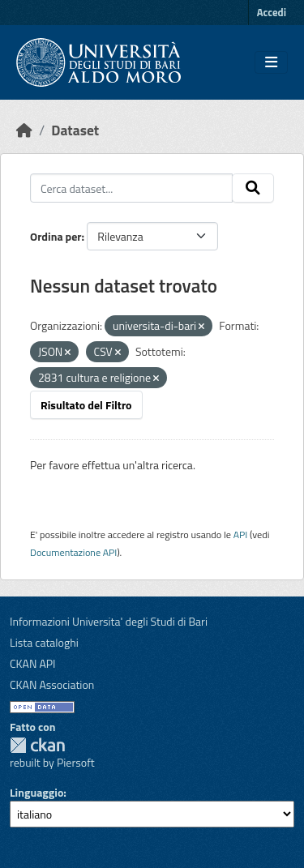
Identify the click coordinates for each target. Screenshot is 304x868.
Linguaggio (36, 792)
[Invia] (253, 188)
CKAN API (33, 663)
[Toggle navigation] (271, 62)
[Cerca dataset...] (131, 188)
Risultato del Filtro (86, 405)
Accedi (272, 12)
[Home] (24, 130)
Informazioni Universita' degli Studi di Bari (109, 621)
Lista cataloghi (44, 642)
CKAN (37, 745)
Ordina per (56, 236)
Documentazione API (73, 552)
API (241, 534)
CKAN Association (52, 684)
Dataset (75, 130)
